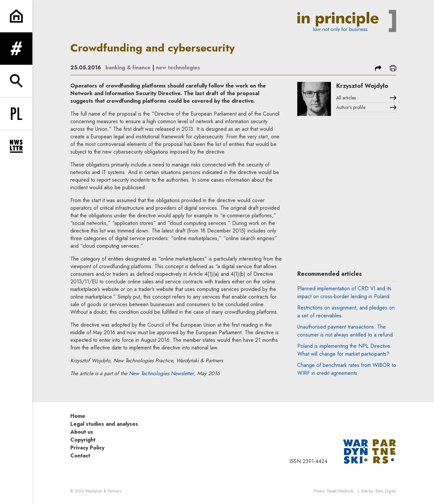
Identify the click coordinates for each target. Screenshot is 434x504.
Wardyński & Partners (103, 491)
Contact (80, 456)
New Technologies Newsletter (161, 373)
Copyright (83, 440)
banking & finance (128, 68)
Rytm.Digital (386, 491)
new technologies (178, 68)
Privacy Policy (87, 448)
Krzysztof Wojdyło (362, 86)
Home (78, 416)
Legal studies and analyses (104, 424)
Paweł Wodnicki (340, 491)
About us (82, 432)
